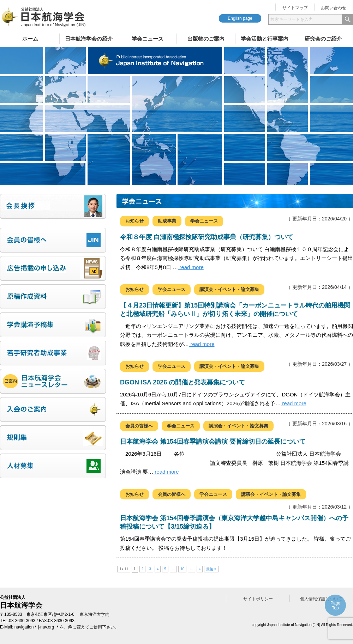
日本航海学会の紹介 (89, 39)
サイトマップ (295, 8)
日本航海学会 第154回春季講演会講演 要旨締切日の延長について (213, 442)
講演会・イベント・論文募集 (229, 289)
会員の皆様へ (139, 426)
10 (182, 569)
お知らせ (134, 221)
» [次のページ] (200, 569)
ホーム (30, 39)
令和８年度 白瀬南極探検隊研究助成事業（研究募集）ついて (207, 237)
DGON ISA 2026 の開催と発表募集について (183, 382)
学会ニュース (148, 39)
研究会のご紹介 (323, 39)
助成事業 (167, 221)
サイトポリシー (258, 599)
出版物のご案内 (206, 39)
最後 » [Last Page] (211, 569)
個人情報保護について (321, 599)
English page (240, 18)
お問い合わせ (334, 8)
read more (191, 267)
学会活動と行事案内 (265, 39)
